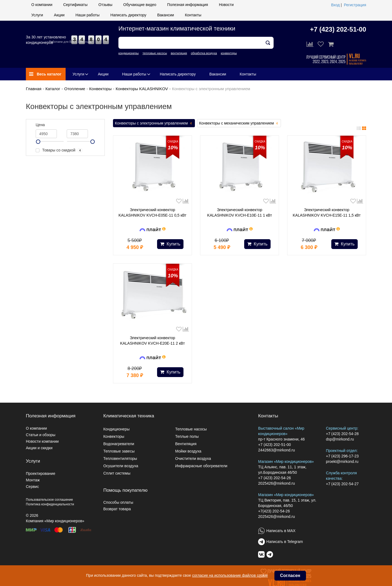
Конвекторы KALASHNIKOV (142, 89)
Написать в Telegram (284, 542)
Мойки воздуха (188, 451)
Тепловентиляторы (120, 459)
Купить (170, 244)
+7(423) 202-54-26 (274, 511)
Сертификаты (75, 5)
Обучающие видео (140, 5)
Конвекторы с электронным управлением (154, 123)
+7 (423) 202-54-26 (274, 478)
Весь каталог (45, 74)
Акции (59, 15)
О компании (42, 5)
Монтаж (33, 480)
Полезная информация (188, 5)
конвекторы (229, 53)
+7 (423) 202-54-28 (342, 434)
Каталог (53, 89)
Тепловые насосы (191, 429)
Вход (335, 5)
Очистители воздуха (193, 459)
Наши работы (87, 15)
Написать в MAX (281, 531)
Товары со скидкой (59, 150)
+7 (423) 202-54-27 (342, 484)
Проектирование (41, 473)
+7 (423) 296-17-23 (342, 456)
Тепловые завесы (119, 451)
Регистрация (355, 5)
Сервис (32, 487)
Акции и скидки (39, 448)
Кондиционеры (116, 429)
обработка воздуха (204, 53)
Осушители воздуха (121, 466)
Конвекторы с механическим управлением (239, 123)
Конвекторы (100, 89)
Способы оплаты (118, 502)
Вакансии (166, 15)
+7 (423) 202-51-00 (338, 29)
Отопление (75, 89)
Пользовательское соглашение (49, 500)
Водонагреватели (119, 444)
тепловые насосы (155, 53)
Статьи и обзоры (41, 435)
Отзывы (105, 5)
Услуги (37, 15)
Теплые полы (187, 436)
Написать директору (128, 15)
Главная (34, 89)
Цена (40, 125)
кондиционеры (128, 53)
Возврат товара (117, 509)
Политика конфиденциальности (50, 504)
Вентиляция (186, 444)
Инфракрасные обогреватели (201, 466)
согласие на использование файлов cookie (230, 575)
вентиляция (179, 53)
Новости (226, 5)
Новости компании (42, 441)
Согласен (290, 576)
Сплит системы (117, 473)
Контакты (193, 15)
